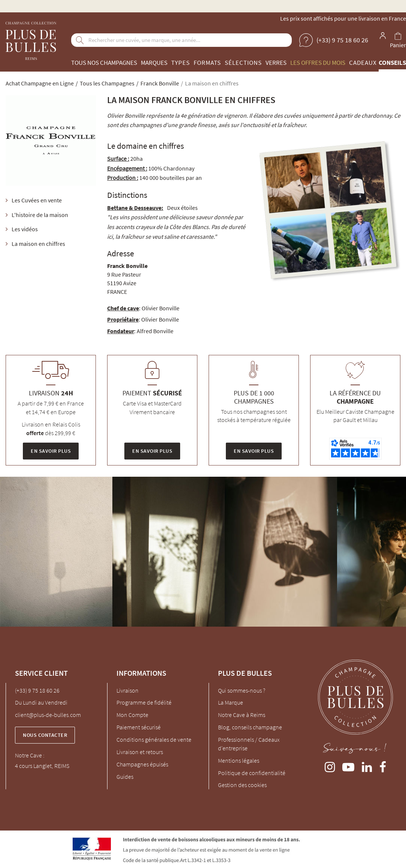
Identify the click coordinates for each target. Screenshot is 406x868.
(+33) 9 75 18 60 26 (37, 690)
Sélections (243, 63)
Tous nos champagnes (104, 63)
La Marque (231, 702)
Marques (154, 63)
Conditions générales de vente (154, 739)
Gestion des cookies (242, 785)
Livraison (128, 690)
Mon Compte (132, 715)
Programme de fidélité (144, 702)
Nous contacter (45, 735)
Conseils (392, 63)
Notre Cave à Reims (242, 715)
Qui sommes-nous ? (242, 690)
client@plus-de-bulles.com (48, 715)
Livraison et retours (140, 752)
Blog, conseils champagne (250, 727)
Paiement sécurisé (139, 727)
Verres (276, 63)
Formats (207, 63)
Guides (125, 777)
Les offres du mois (318, 63)
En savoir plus (51, 451)
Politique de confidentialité (252, 773)
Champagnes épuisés (142, 764)
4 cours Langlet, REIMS (42, 766)
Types (181, 63)
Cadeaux (363, 63)
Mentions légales (239, 760)
